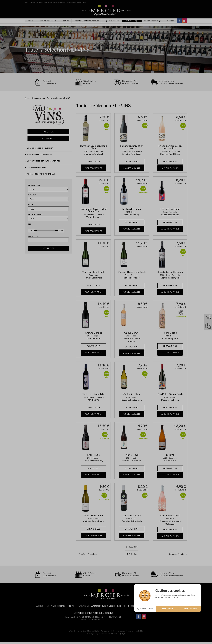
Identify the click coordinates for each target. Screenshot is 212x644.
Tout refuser (167, 609)
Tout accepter (190, 609)
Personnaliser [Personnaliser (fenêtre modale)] (146, 609)
